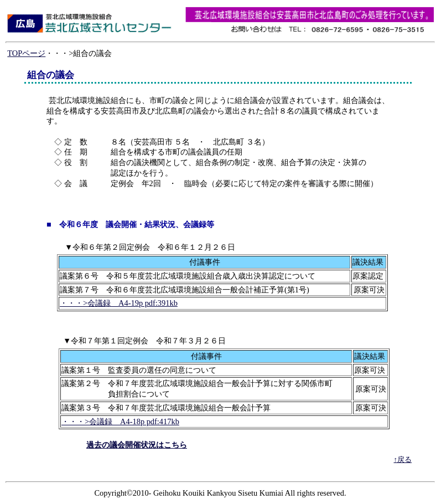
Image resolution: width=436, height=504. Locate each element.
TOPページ (26, 53)
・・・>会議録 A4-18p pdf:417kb (120, 421)
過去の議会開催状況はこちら (137, 445)
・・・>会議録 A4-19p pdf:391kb (119, 303)
